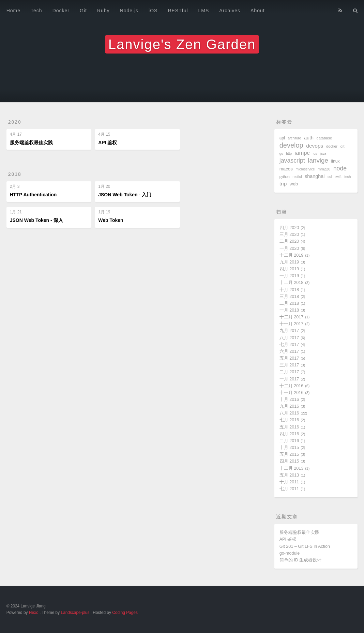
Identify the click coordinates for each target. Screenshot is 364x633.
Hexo (34, 613)
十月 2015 (289, 448)
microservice (305, 169)
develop (291, 145)
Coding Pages (125, 613)
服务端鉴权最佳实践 (31, 142)
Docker (61, 11)
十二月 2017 (292, 317)
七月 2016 (289, 420)
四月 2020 (289, 228)
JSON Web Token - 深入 (36, 220)
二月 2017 (289, 372)
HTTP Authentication (33, 195)
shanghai (315, 176)
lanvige (318, 160)
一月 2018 (289, 310)
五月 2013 (289, 475)
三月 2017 (289, 365)
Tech (36, 11)
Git (83, 11)
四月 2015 (289, 461)
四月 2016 (289, 434)
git (343, 146)
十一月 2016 (292, 393)
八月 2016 (289, 413)
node (340, 168)
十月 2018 (289, 290)
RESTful (178, 11)
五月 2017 (289, 358)
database (324, 138)
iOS (153, 11)
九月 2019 (289, 262)
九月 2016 (289, 406)
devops (315, 146)
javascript (292, 161)
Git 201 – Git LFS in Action (305, 546)
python (285, 177)
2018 (15, 174)
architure (295, 138)
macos (286, 169)
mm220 (324, 169)
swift (338, 177)
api (282, 138)
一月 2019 (289, 276)
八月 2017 (289, 338)
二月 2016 (289, 441)
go (281, 154)
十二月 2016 (292, 386)
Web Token (111, 220)
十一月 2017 (292, 324)
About (258, 11)
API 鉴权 (108, 142)
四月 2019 (289, 269)
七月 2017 (289, 345)
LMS (204, 11)
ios (315, 154)
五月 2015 (289, 454)
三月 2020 (289, 235)
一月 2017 (289, 379)
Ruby (103, 11)
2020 (15, 122)
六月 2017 (289, 351)
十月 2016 (289, 400)
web (294, 184)
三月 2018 (289, 297)
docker (332, 146)
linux (336, 161)
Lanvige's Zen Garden (182, 44)
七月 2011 (289, 489)
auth (309, 138)
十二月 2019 (292, 255)
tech (347, 177)
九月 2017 (289, 331)
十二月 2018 (292, 283)
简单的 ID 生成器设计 (301, 560)
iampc (302, 153)
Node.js (129, 11)
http (289, 154)
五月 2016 (289, 427)
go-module (290, 553)
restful (297, 177)
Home (13, 11)
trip (283, 184)
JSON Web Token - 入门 (125, 195)
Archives (230, 11)
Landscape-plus (75, 613)
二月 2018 (289, 303)
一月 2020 (289, 248)
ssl (330, 177)
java (323, 154)
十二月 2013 (292, 468)
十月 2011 (289, 482)
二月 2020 (289, 241)
